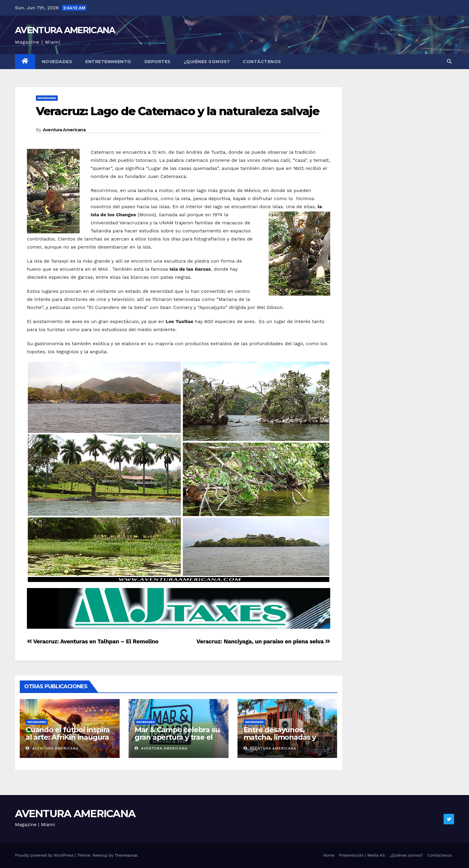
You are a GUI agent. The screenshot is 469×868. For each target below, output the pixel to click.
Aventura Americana (64, 130)
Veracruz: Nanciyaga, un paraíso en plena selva (263, 641)
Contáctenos (262, 62)
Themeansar (126, 855)
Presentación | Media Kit (362, 855)
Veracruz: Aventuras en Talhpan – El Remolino (93, 641)
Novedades (57, 62)
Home (329, 855)
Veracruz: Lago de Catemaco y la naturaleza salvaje (178, 111)
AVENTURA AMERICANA (65, 30)
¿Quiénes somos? (207, 62)
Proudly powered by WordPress (45, 855)
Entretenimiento (108, 62)
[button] (449, 61)
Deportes (158, 62)
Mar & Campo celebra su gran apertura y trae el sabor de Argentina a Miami (177, 741)
